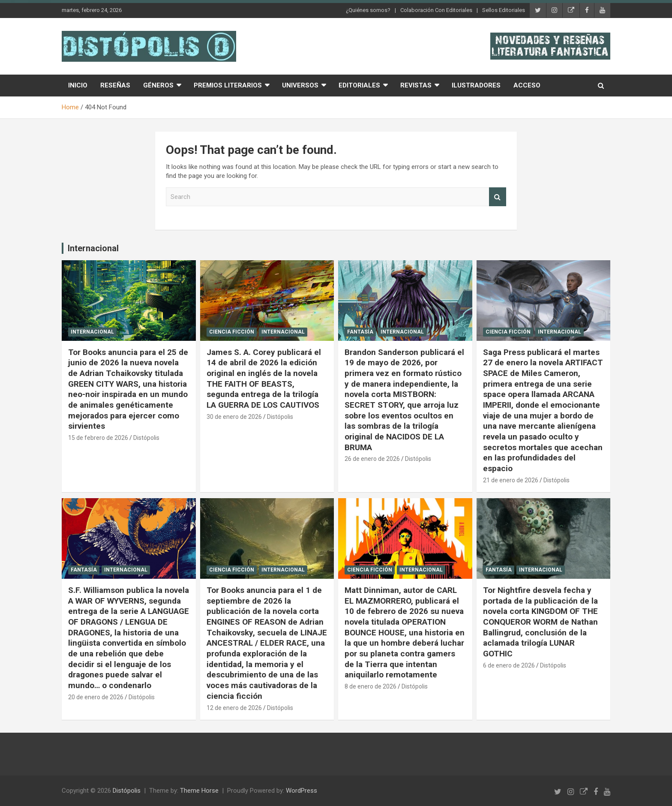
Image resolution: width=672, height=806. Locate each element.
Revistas (416, 85)
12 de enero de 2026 (234, 708)
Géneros (158, 85)
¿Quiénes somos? (368, 10)
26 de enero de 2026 (372, 459)
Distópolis (146, 438)
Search (498, 197)
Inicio (78, 85)
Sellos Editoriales (504, 10)
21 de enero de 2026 (511, 480)
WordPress (301, 791)
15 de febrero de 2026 (98, 438)
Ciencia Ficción (232, 332)
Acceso (527, 85)
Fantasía (360, 332)
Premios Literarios (228, 85)
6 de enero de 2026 (509, 665)
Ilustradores (476, 85)
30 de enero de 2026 (234, 417)
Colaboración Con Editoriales (436, 10)
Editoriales (359, 85)
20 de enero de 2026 (96, 697)
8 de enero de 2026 (370, 686)
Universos (300, 85)
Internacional (93, 248)
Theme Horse (199, 791)
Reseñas (115, 85)
